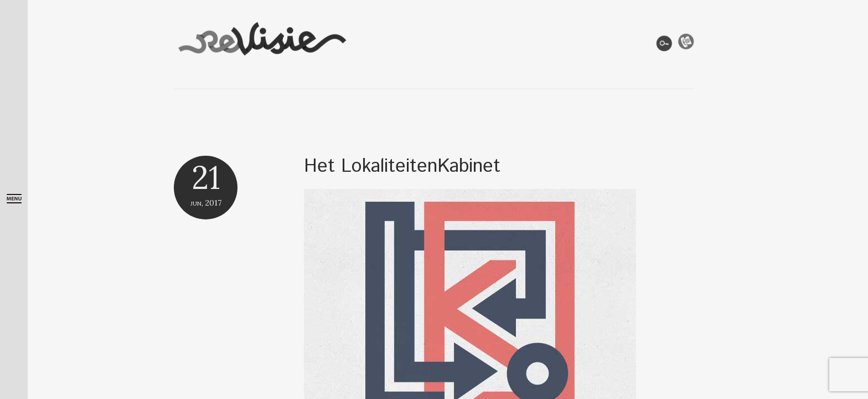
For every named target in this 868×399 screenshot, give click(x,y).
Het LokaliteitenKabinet (402, 167)
